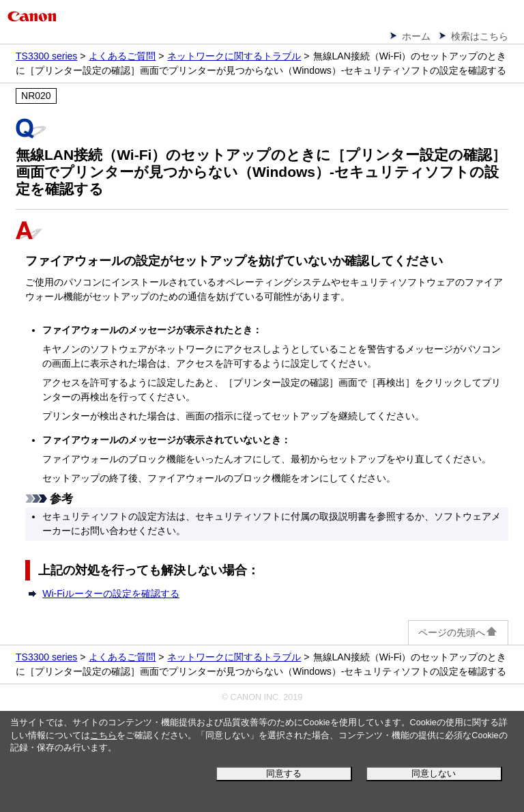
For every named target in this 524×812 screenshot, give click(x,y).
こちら (103, 736)
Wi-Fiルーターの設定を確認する (111, 593)
